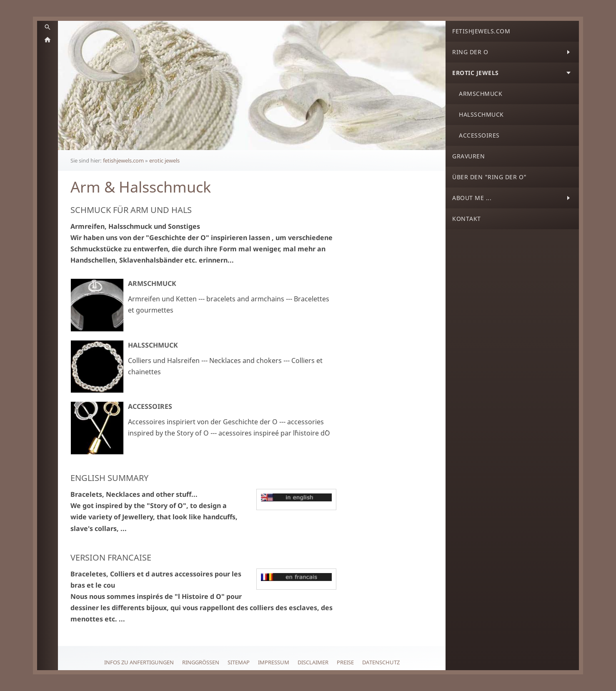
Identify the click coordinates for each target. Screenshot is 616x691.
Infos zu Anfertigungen (139, 662)
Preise (345, 662)
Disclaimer (313, 662)
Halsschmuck (153, 345)
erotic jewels (164, 160)
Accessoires (150, 406)
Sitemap (239, 662)
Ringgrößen (201, 662)
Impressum (274, 662)
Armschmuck (152, 283)
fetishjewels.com (123, 160)
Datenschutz (381, 662)
